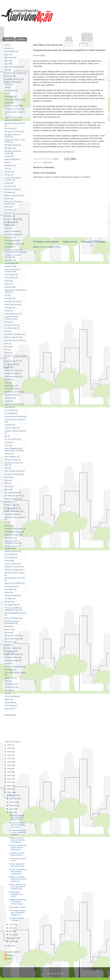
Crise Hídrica (10, 278)
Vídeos (7, 699)
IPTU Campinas (11, 389)
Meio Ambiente (10, 457)
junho (12, 924)
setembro (13, 805)
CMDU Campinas (11, 231)
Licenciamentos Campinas (15, 420)
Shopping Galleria (11, 657)
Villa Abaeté (9, 702)
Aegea (7, 54)
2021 (9, 762)
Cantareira (9, 192)
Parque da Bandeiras (13, 511)
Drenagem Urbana (12, 301)
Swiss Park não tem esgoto (15, 673)
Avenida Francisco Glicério (15, 123)
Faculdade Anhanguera (14, 334)
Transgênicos (10, 684)
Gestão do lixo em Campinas (16, 356)
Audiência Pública (11, 120)
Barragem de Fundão (13, 132)
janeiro (12, 941)
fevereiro (13, 938)
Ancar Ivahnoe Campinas (14, 73)
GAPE (7, 353)
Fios (6, 350)
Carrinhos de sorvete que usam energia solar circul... (17, 825)
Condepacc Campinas (13, 244)
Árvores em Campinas (13, 109)
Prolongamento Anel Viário (15, 578)
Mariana (8, 454)
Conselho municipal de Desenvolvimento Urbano (14, 251)
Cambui (8, 183)
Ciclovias (8, 213)
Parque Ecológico (11, 514)
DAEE (7, 281)
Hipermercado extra (12, 376)
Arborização (9, 97)
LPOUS (8, 442)
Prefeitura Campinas (12, 570)
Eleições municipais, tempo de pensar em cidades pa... (18, 879)
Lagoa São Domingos (13, 404)
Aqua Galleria (10, 90)
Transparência (10, 687)
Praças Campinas (11, 564)
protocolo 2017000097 (13, 583)
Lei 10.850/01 (10, 410)
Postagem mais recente (46, 242)
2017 (9, 775)
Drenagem (9, 298)
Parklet (7, 502)
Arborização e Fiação (17, 907)
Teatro (7, 681)
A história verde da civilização (16, 919)
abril (11, 931)
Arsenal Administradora (14, 100)
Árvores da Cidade (12, 106)
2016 (9, 779)
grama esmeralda (11, 373)
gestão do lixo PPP (12, 361)
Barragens (9, 148)
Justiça (7, 401)
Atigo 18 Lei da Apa (12, 117)
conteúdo (21, 39)
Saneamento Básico (12, 639)
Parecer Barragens (12, 499)
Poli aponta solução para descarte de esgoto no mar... (17, 817)
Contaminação (10, 263)
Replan (7, 592)
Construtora (9, 260)
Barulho (8, 156)
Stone (9, 959)
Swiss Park (9, 670)
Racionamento (10, 586)
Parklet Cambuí (11, 505)
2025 (9, 748)
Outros (7, 489)
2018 (9, 772)
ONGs (7, 480)
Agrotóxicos (48, 162)
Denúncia (8, 287)
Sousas (7, 663)
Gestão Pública (10, 364)
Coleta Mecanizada (12, 234)
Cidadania (8, 216)
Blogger (60, 973)
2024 (9, 752)
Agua (7, 61)
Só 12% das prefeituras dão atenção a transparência (18, 872)
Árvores (8, 103)
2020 (9, 765)
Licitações (8, 425)
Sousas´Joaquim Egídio (14, 667)
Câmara (8, 175)
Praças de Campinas (13, 567)
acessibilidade (10, 51)
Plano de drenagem (12, 535)
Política (7, 561)
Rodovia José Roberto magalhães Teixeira (13, 609)
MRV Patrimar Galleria (13, 471)
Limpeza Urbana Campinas (15, 431)
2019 (9, 769)
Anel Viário (9, 76)
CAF (6, 169)
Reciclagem (9, 589)
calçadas (8, 172)
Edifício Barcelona (12, 304)
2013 (9, 789)
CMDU (7, 228)
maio (11, 928)
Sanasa (8, 633)
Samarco (8, 629)
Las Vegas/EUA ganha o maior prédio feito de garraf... (18, 832)
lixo (6, 436)
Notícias (8, 477)
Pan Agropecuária (11, 493)
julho (11, 812)
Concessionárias (11, 241)
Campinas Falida (11, 189)
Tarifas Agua (9, 678)
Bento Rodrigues (11, 159)
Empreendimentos (12, 314)
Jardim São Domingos (13, 392)
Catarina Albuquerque (13, 195)
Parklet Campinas (11, 508)
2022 (9, 758)
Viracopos (8, 709)
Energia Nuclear (11, 325)
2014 (9, 786)
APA (6, 87)
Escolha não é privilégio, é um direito (16, 894)
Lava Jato (8, 407)
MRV (6, 468)
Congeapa (9, 247)
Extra (7, 331)
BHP (6, 162)
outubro (13, 802)
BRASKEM (9, 166)
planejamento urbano (13, 532)
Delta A (7, 284)
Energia (8, 322)
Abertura (9, 39)
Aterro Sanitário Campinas (15, 112)
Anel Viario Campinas (13, 79)
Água (7, 64)
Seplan (7, 645)
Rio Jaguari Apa (11, 605)
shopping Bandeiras (12, 654)
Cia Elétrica (9, 210)
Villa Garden (9, 706)
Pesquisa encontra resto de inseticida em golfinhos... (17, 840)
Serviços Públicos (11, 648)
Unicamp (8, 690)
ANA (6, 70)
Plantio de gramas (12, 551)
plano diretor (9, 538)
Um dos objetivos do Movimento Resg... (17, 865)
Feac (6, 343)
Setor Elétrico (10, 651)
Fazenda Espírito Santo (14, 340)
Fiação (7, 347)
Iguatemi (8, 380)
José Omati (9, 398)
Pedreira (8, 526)
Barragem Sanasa (12, 145)
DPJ (6, 295)
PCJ (6, 522)
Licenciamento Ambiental (14, 416)
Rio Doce (8, 602)
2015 (9, 782)
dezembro (13, 795)
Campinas (8, 186)
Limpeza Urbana (11, 428)
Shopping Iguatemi (12, 660)
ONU (6, 483)
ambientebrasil (68, 152)
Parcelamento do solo (13, 496)
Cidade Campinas (11, 219)
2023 (9, 755)
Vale (6, 693)
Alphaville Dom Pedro (13, 67)
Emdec (7, 311)
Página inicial (70, 242)
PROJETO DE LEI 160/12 (15, 573)
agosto (12, 809)
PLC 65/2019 (10, 554)
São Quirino (9, 642)
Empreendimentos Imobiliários (12, 318)
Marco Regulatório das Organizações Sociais (13, 449)
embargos (8, 308)
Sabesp (8, 626)
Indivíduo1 (11, 955)
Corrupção (9, 266)
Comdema (9, 237)
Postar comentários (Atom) (50, 247)
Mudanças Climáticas (13, 474)
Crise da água (10, 275)
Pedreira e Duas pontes (14, 529)
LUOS (7, 445)
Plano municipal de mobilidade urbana (12, 542)
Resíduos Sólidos (11, 595)
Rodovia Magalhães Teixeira (15, 613)
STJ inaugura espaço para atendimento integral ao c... (17, 913)
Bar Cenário (9, 128)
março (12, 935)
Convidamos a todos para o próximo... (17, 854)
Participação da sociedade (15, 517)
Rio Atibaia (9, 599)
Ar (5, 93)
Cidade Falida (10, 222)
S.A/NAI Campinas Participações (12, 622)
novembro (13, 799)
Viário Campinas (11, 696)
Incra (6, 383)
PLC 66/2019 (10, 557)
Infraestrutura (10, 386)
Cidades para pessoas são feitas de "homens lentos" (18, 902)
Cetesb (7, 207)
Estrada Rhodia (11, 328)
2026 (9, 745)
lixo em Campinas (11, 439)
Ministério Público (11, 460)
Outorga (8, 486)
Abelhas (8, 48)
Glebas (7, 367)
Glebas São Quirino (12, 370)
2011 (9, 946)
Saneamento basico (12, 636)
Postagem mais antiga (93, 242)
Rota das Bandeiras (12, 618)
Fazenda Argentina (12, 337)
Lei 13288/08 (10, 413)
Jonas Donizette (11, 395)
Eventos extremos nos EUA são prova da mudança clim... (18, 887)
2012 (9, 792)
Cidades (8, 225)
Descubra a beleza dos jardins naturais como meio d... (18, 847)
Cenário (8, 198)
